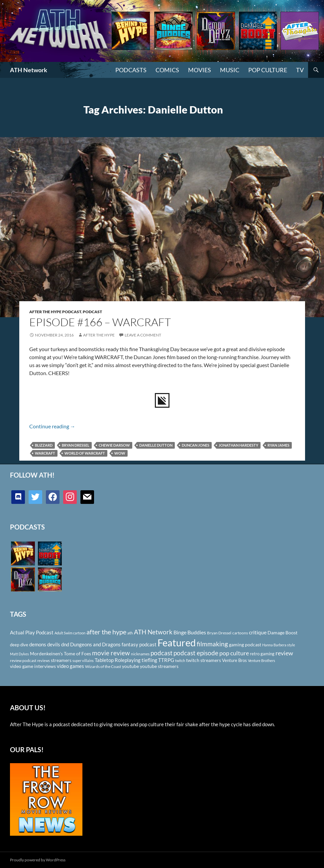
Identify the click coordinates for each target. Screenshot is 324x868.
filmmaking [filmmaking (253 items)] (212, 644)
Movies (200, 70)
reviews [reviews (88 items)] (44, 660)
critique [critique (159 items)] (258, 632)
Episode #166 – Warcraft (100, 322)
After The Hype (99, 335)
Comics (167, 70)
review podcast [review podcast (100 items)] (23, 660)
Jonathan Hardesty (238, 445)
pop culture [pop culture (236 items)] (234, 653)
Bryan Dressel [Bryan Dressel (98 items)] (219, 633)
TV (300, 70)
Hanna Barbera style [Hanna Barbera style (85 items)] (279, 645)
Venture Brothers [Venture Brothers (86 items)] (262, 660)
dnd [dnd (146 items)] (65, 644)
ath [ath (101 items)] (130, 633)
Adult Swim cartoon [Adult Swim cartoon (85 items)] (70, 633)
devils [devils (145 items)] (54, 644)
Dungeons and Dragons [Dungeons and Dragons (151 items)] (95, 644)
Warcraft (45, 453)
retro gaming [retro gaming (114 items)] (262, 654)
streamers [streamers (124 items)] (61, 660)
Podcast (92, 312)
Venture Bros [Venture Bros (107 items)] (234, 660)
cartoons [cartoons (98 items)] (240, 633)
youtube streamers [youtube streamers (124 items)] (159, 666)
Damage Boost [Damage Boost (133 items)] (282, 633)
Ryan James (278, 445)
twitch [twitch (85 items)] (180, 660)
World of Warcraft (85, 453)
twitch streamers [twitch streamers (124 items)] (204, 660)
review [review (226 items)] (284, 653)
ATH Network (29, 70)
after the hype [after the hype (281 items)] (106, 632)
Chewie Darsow (114, 445)
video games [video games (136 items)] (70, 666)
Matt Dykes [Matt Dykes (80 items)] (19, 654)
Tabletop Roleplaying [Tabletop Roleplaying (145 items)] (118, 660)
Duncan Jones (196, 445)
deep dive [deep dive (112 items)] (19, 645)
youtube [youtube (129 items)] (130, 666)
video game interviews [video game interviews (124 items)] (33, 666)
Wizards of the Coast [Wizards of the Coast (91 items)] (103, 666)
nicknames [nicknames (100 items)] (140, 654)
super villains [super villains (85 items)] (83, 660)
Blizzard (44, 445)
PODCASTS (131, 70)
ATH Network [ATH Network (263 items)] (153, 632)
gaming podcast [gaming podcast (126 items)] (245, 645)
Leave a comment (143, 335)
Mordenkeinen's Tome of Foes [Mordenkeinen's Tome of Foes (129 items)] (60, 653)
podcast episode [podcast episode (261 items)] (196, 653)
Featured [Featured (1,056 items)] (177, 643)
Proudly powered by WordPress (38, 860)
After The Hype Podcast (55, 312)
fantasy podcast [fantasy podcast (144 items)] (139, 644)
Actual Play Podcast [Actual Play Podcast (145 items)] (32, 632)
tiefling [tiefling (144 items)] (149, 660)
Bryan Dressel (76, 445)
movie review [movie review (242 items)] (111, 653)
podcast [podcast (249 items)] (162, 653)
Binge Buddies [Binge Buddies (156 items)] (190, 632)
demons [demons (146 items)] (38, 644)
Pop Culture (268, 70)
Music (230, 70)
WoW (120, 453)
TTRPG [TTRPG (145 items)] (166, 660)
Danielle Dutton (156, 445)
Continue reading (52, 426)
